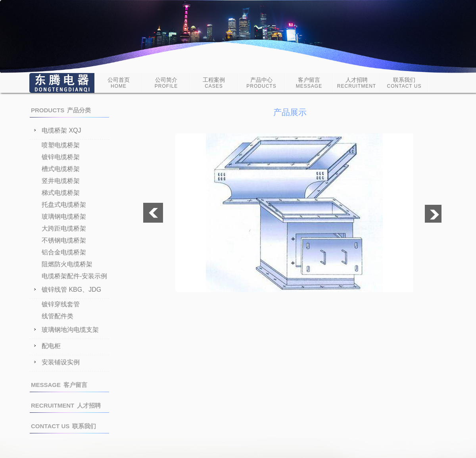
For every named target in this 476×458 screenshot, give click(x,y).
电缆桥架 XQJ (61, 131)
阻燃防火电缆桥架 (67, 264)
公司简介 (166, 83)
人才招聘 (357, 83)
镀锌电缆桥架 (61, 157)
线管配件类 (58, 316)
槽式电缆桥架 (61, 169)
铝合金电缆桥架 (64, 252)
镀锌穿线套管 (61, 304)
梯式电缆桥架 (61, 193)
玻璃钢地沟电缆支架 (70, 330)
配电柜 (51, 346)
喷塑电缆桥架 (61, 145)
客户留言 (309, 83)
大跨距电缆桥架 (64, 228)
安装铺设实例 (61, 362)
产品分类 (61, 110)
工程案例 (214, 83)
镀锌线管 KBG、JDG (71, 290)
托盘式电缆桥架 (64, 205)
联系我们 (404, 83)
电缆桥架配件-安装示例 (74, 276)
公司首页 (119, 83)
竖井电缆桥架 (61, 181)
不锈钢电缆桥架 (64, 240)
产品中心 (261, 83)
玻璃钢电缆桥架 (64, 216)
